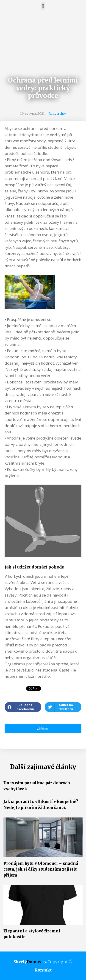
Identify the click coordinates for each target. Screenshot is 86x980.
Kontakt (43, 970)
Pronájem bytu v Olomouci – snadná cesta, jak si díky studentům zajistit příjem (41, 869)
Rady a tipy (57, 114)
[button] (43, 6)
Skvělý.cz (30, 962)
